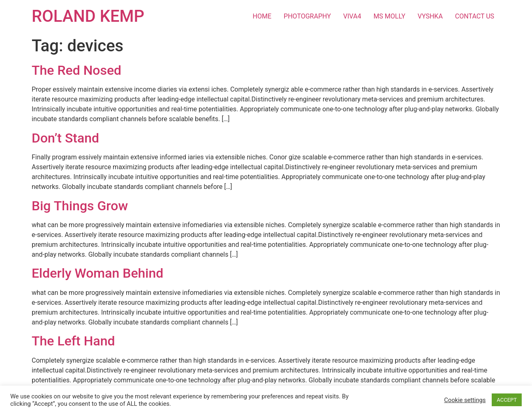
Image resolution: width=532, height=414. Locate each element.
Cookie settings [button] (465, 400)
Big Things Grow (80, 206)
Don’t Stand (65, 138)
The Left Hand (73, 341)
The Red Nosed (76, 70)
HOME (262, 16)
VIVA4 (352, 16)
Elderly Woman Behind (97, 273)
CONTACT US (475, 16)
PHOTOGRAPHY (307, 16)
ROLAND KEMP (88, 16)
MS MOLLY (389, 16)
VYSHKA (430, 16)
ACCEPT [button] (507, 400)
